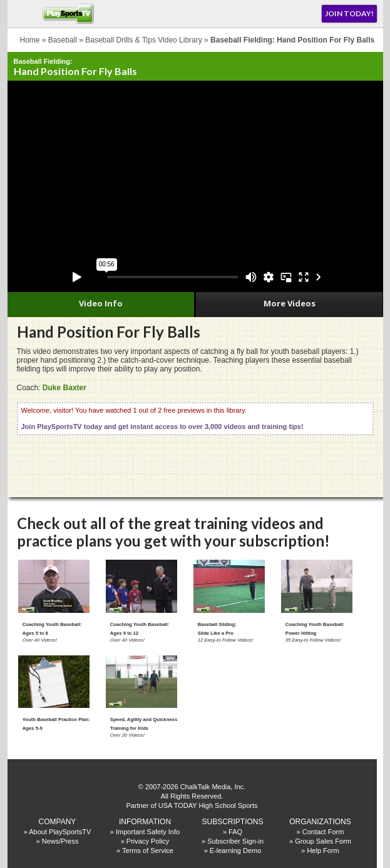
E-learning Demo (236, 850)
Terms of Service (148, 850)
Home (30, 40)
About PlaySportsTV (60, 832)
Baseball (63, 40)
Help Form (323, 850)
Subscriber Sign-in (235, 841)
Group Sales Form (323, 841)
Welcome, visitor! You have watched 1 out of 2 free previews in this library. (162, 418)
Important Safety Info (148, 832)
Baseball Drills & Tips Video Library (144, 40)
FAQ (235, 832)
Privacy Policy (148, 841)
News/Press (60, 841)
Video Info (101, 303)
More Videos (290, 303)
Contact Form (323, 832)
